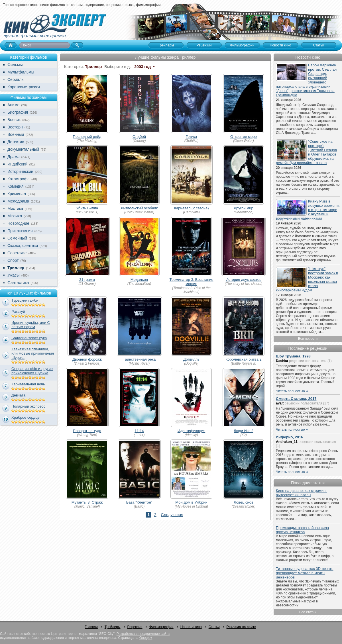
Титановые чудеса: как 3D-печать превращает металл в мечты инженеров (305, 573)
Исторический (20, 171)
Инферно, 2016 (290, 437)
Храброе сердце (26, 417)
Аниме (13, 105)
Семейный (17, 238)
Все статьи (308, 612)
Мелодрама (18, 201)
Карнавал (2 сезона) (191, 208)
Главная (91, 627)
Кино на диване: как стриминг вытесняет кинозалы (301, 493)
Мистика (15, 208)
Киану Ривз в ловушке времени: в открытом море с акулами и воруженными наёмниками (308, 210)
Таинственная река (139, 359)
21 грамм (87, 280)
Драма (13, 157)
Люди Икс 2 (244, 431)
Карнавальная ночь (28, 384)
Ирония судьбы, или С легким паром (31, 325)
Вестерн (15, 127)
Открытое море (244, 137)
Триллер (16, 268)
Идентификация (191, 431)
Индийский (17, 164)
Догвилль (191, 359)
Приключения (20, 231)
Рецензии (135, 627)
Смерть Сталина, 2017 (296, 399)
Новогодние (18, 223)
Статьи (214, 627)
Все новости (308, 339)
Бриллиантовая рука (29, 338)
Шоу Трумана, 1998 (293, 356)
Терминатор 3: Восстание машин (192, 282)
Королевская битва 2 (243, 359)
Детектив (16, 142)
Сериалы (16, 79)
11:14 (139, 431)
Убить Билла (87, 208)
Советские (17, 253)
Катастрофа (19, 179)
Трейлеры (113, 627)
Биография (18, 112)
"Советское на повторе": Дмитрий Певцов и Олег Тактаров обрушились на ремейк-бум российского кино (306, 152)
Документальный (23, 149)
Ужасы (14, 275)
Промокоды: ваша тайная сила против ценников (302, 530)
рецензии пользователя (308, 361)
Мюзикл (15, 216)
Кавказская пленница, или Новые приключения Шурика (33, 353)
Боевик (14, 120)
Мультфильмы (21, 72)
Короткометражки (24, 87)
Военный (16, 134)
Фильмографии (161, 627)
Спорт (13, 260)
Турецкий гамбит (26, 300)
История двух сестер (244, 280)
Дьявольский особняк (139, 208)
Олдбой (139, 137)
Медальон (139, 280)
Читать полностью (290, 391)
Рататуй (18, 311)
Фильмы (15, 65)
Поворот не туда (87, 431)
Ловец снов (244, 502)
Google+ (146, 638)
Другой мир (243, 208)
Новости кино (191, 627)
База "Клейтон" (139, 502)
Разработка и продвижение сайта (143, 634)
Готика (192, 137)
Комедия (16, 186)
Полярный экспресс (28, 406)
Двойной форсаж (87, 359)
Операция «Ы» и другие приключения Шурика (32, 371)
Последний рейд (87, 137)
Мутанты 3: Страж (87, 502)
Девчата (18, 395)
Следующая (172, 515)
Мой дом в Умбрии (191, 502)
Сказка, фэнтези (23, 246)
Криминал (17, 194)
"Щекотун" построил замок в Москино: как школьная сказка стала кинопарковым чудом (307, 279)
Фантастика (18, 283)
